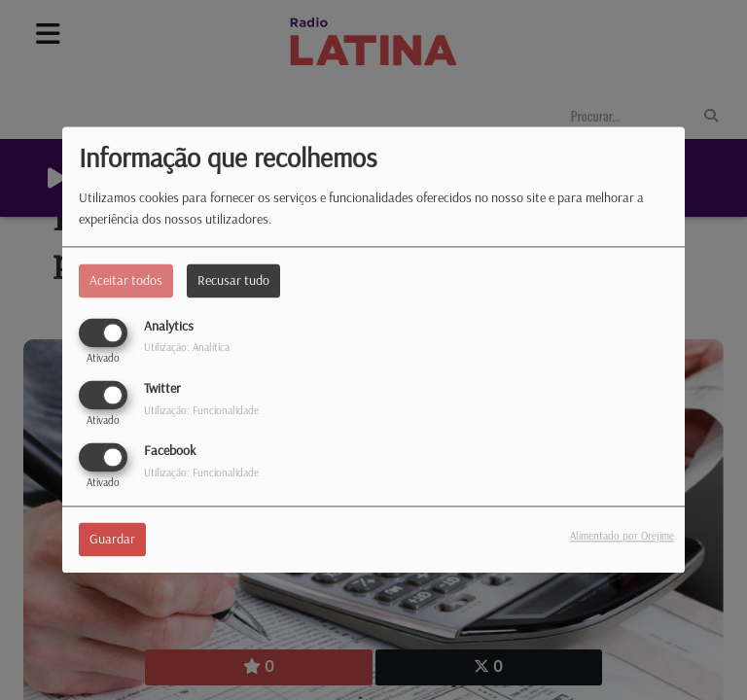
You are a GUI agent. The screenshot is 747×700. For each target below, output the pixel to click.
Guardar (112, 540)
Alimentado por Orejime (622, 537)
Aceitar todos (126, 280)
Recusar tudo (233, 280)
